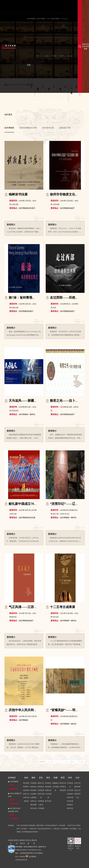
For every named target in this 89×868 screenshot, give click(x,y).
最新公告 (41, 783)
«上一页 (50, 762)
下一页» (81, 762)
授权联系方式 (77, 796)
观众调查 (33, 805)
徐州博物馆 (9, 128)
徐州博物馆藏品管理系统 (30, 832)
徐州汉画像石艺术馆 (28, 128)
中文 (37, 56)
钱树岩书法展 (18, 194)
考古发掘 (70, 790)
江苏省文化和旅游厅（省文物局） (56, 825)
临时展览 (48, 787)
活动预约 (33, 794)
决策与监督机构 (26, 799)
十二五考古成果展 (63, 607)
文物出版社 (57, 829)
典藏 (56, 102)
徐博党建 (41, 790)
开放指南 (33, 783)
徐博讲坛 (63, 787)
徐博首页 (11, 841)
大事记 (41, 805)
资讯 (45, 102)
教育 (62, 102)
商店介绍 (77, 790)
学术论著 (70, 801)
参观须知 (33, 787)
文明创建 (41, 808)
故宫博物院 (65, 829)
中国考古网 (33, 829)
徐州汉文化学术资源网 (85, 46)
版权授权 (77, 787)
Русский (70, 56)
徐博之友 (33, 801)
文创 (72, 102)
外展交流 (48, 790)
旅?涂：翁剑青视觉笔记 (25, 298)
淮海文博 (70, 797)
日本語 (54, 56)
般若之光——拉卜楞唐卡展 (69, 401)
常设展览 (48, 783)
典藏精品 (56, 783)
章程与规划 (41, 796)
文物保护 (70, 794)
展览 (51, 102)
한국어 (62, 56)
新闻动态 (41, 787)
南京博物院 (73, 829)
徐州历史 (70, 808)
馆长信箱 (33, 808)
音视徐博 (63, 790)
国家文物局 (40, 825)
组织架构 (26, 790)
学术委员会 (70, 785)
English (46, 56)
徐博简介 (26, 787)
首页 (29, 65)
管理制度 (41, 801)
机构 (34, 102)
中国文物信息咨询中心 (45, 829)
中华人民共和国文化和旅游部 (26, 825)
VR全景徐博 (48, 796)
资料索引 (70, 805)
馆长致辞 (26, 783)
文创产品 (77, 783)
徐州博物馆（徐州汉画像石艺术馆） (27, 847)
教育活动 (63, 783)
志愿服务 (33, 797)
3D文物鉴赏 (55, 788)
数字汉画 (48, 801)
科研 (67, 102)
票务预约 (33, 790)
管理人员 (26, 794)
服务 (40, 102)
